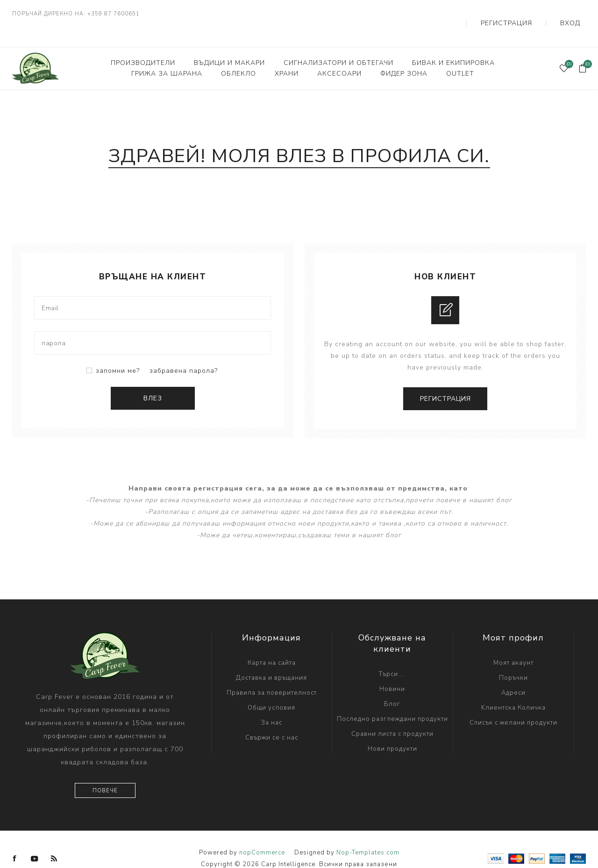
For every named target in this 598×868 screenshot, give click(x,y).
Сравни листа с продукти (392, 715)
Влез (153, 380)
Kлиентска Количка (513, 689)
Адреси (513, 674)
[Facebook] (15, 840)
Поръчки (513, 659)
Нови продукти (392, 730)
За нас (272, 704)
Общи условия (271, 689)
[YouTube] (35, 840)
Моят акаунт (513, 644)
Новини (392, 670)
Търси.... (392, 655)
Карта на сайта (272, 644)
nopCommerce (262, 834)
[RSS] (54, 840)
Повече (105, 772)
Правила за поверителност (272, 674)
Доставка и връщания (271, 659)
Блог (392, 685)
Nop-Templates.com (368, 834)
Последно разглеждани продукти (392, 700)
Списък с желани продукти (513, 704)
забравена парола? (184, 352)
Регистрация (528, 14)
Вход (577, 14)
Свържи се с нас (272, 719)
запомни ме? (118, 352)
